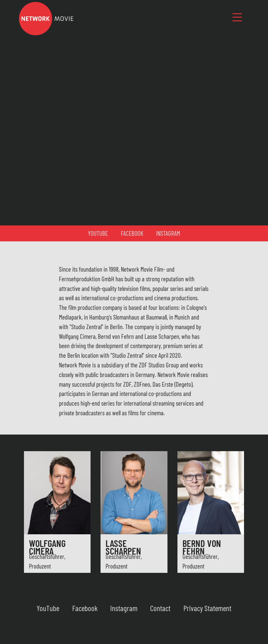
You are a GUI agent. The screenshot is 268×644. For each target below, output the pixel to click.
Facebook (132, 233)
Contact (160, 608)
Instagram (168, 233)
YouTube (98, 233)
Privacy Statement (207, 608)
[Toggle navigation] (237, 17)
